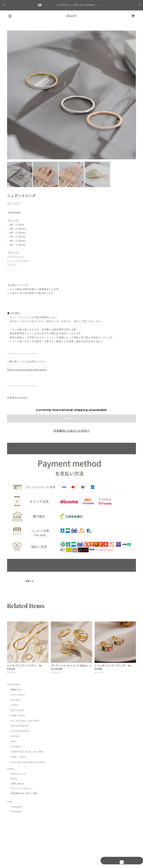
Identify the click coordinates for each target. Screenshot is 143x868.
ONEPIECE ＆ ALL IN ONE (27, 752)
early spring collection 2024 (28, 762)
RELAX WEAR (19, 726)
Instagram (17, 807)
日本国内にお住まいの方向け (71, 431)
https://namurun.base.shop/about (27, 370)
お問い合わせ (18, 784)
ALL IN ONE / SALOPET (25, 721)
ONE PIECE (18, 715)
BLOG (14, 779)
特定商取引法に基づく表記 (24, 793)
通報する (30, 581)
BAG (14, 741)
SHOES (15, 736)
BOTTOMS (17, 710)
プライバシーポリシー (22, 788)
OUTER (15, 700)
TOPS (14, 705)
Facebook (16, 812)
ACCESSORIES (20, 731)
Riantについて (18, 774)
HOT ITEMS (18, 695)
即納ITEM (16, 690)
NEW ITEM (18, 757)
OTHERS (16, 747)
